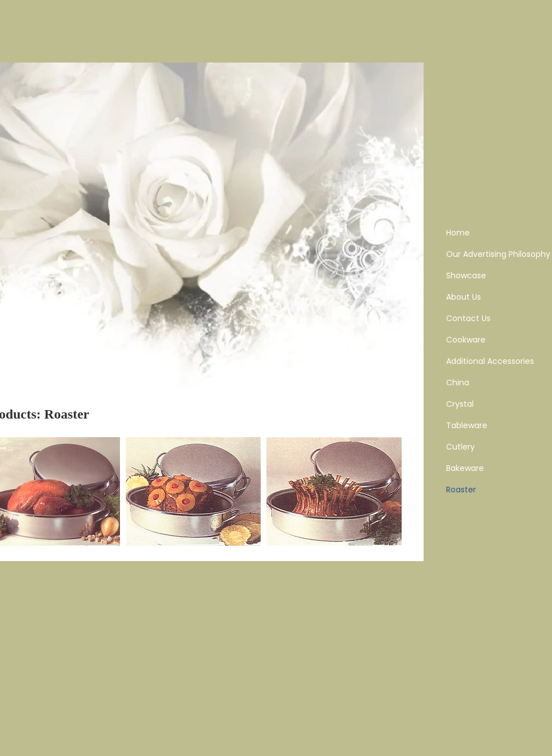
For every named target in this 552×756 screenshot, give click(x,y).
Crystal (460, 404)
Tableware (467, 425)
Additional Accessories (490, 361)
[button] (193, 492)
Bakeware (465, 468)
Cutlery (460, 447)
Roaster (461, 490)
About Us (464, 297)
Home (458, 233)
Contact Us (468, 318)
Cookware (466, 340)
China (458, 383)
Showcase (466, 275)
